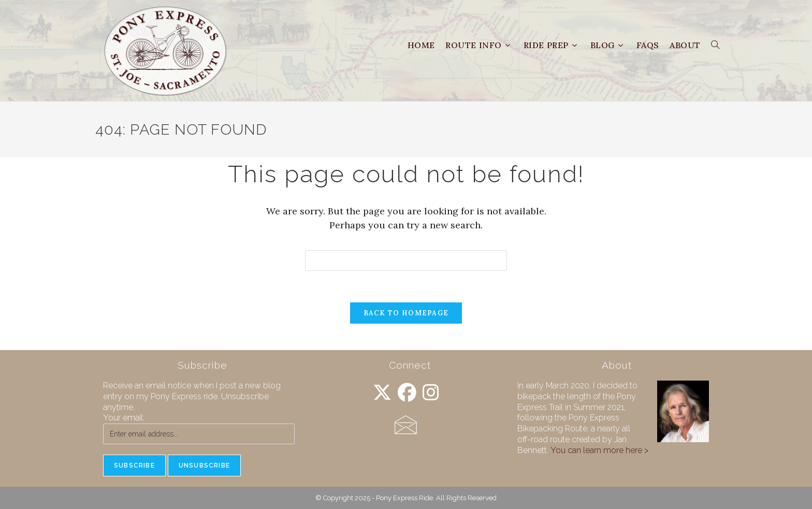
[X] (382, 393)
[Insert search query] (406, 260)
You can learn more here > (599, 450)
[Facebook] (407, 393)
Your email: (124, 418)
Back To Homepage (406, 313)
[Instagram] (431, 393)
